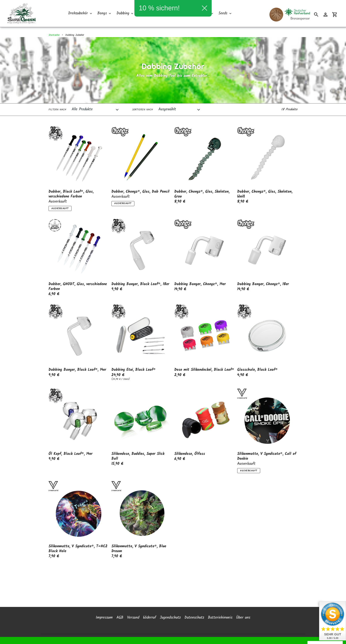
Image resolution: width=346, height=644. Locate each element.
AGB (120, 602)
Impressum (104, 602)
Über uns (243, 602)
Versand (133, 602)
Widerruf (149, 602)
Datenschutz (194, 602)
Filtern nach (57, 110)
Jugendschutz (170, 602)
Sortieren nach (143, 110)
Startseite (54, 35)
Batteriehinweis (220, 602)
